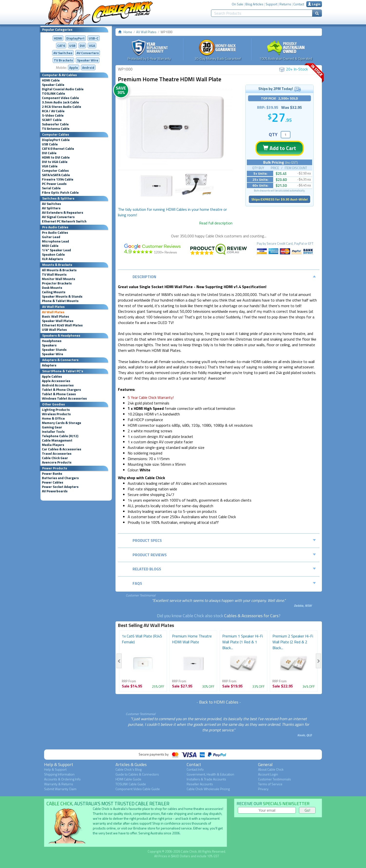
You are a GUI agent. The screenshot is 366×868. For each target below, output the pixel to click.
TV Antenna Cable (56, 129)
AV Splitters (51, 208)
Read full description (216, 223)
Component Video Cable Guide (138, 789)
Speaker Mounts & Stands (62, 296)
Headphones (52, 341)
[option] (175, 127)
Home (128, 32)
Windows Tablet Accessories (64, 398)
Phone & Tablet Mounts (60, 301)
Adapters (49, 365)
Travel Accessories (57, 454)
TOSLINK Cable (53, 93)
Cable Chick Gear (55, 458)
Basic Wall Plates (55, 316)
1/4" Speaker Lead (56, 250)
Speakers (49, 345)
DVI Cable (49, 153)
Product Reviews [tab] (224, 555)
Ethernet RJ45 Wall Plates (62, 325)
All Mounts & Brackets (59, 270)
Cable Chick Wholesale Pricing (208, 789)
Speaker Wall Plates (58, 321)
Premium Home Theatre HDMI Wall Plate (192, 639)
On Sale (237, 4)
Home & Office (53, 418)
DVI (82, 45)
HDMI (58, 38)
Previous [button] (119, 661)
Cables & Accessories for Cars (251, 616)
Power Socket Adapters (60, 487)
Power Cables (53, 482)
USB (72, 45)
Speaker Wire (88, 60)
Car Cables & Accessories (62, 449)
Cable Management (57, 440)
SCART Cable (52, 120)
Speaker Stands (54, 350)
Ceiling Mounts (54, 292)
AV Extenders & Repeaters (63, 212)
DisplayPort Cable (56, 140)
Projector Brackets (57, 283)
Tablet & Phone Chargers (61, 390)
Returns (285, 4)
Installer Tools (53, 432)
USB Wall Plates (54, 330)
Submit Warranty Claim (60, 789)
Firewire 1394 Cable (58, 179)
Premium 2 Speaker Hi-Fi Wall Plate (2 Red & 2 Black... (293, 642)
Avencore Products (57, 462)
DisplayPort (75, 38)
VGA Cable (50, 166)
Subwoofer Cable (55, 124)
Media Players (53, 445)
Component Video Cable (60, 98)
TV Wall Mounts (54, 274)
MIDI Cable (50, 246)
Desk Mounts (52, 288)
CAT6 (61, 45)
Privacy (263, 789)
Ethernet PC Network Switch (64, 221)
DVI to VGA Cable (55, 162)
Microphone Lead (55, 241)
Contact (299, 4)
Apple (74, 67)
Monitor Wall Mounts (58, 279)
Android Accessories (58, 385)
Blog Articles (254, 4)
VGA (92, 45)
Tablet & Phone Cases (59, 394)
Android (88, 67)
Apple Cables (52, 376)
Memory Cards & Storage (62, 423)
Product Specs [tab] (224, 540)
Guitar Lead (51, 237)
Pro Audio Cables (55, 232)
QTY (273, 134)
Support (271, 4)
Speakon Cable (53, 254)
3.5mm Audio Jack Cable (60, 102)
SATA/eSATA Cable (56, 175)
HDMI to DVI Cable (56, 157)
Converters (88, 53)
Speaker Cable (53, 85)
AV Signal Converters (58, 217)
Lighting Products (56, 410)
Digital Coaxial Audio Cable (63, 89)
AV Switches (63, 53)
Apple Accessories (56, 381)
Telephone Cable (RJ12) (60, 436)
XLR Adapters (52, 259)
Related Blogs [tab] (224, 569)
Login (314, 4)
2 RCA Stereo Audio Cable (62, 107)
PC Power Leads (54, 184)
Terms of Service (270, 784)
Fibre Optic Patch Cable (60, 192)
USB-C (94, 38)
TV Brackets (63, 60)
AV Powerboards (55, 491)
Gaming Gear (52, 427)
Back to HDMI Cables (219, 702)
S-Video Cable (53, 115)
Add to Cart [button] (279, 148)
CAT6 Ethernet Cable (58, 149)
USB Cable (50, 144)
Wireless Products (56, 414)
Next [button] (318, 661)
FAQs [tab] (224, 583)
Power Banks (52, 474)
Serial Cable (51, 188)
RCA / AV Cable (53, 111)
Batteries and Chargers (60, 478)
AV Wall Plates (53, 312)
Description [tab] (224, 277)
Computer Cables (55, 171)
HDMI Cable (51, 80)
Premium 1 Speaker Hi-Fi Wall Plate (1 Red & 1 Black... (243, 642)
